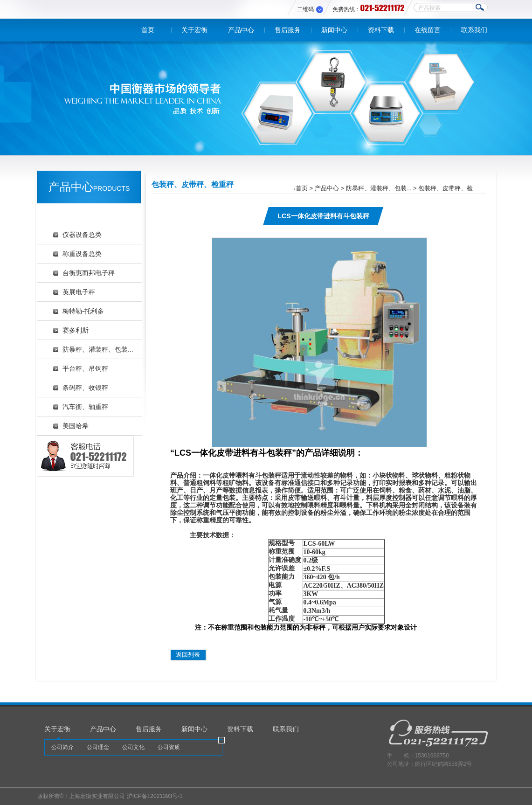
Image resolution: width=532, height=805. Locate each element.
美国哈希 (76, 426)
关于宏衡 (194, 30)
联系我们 (474, 30)
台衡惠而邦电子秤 (89, 273)
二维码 (305, 9)
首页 (148, 30)
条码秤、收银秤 (85, 388)
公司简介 (62, 747)
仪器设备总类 (82, 235)
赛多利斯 (76, 330)
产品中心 (241, 30)
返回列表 (188, 655)
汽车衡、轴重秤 (85, 407)
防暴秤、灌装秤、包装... (98, 349)
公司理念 (98, 747)
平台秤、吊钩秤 (85, 368)
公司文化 (133, 747)
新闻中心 (334, 30)
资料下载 (381, 30)
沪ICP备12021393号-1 (155, 796)
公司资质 (169, 747)
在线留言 (428, 30)
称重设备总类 (82, 254)
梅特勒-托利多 (83, 311)
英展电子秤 (79, 292)
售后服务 (288, 30)
